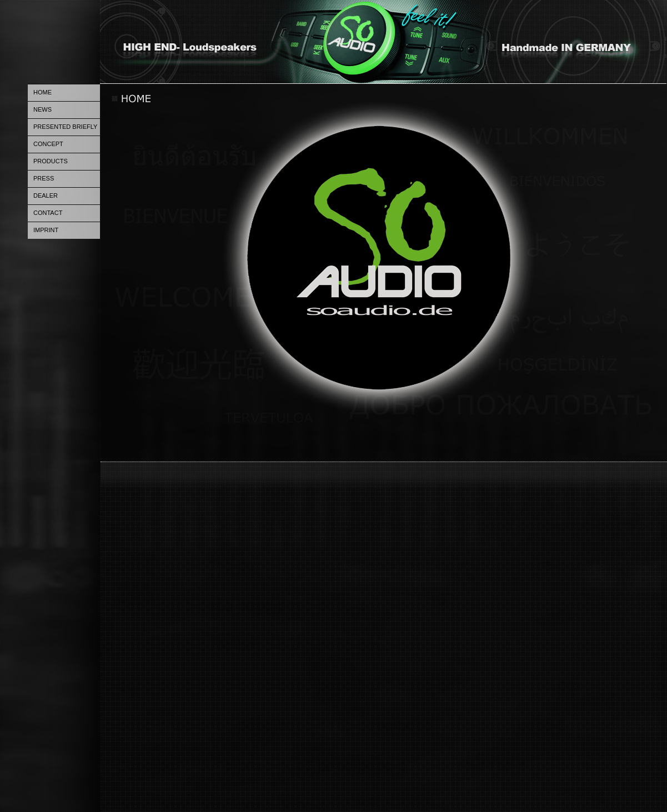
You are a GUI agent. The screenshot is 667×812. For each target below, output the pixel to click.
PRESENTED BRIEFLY (65, 127)
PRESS (44, 178)
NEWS (42, 109)
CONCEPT (48, 144)
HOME (42, 92)
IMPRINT (46, 230)
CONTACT (48, 213)
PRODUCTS (51, 161)
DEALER (46, 196)
